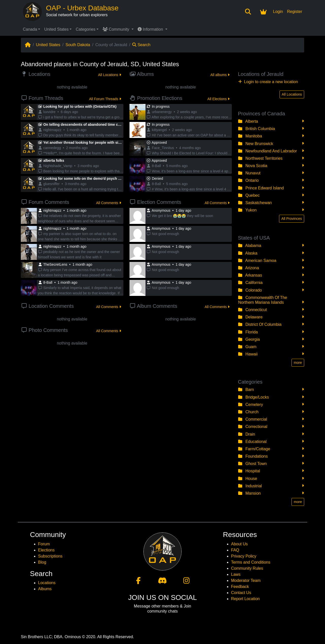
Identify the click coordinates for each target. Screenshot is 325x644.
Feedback (240, 587)
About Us (239, 544)
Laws (236, 574)
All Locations (109, 75)
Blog (42, 562)
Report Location (245, 599)
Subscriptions (50, 556)
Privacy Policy (244, 556)
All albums (220, 75)
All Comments (108, 203)
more (298, 363)
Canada (30, 29)
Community (117, 29)
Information (151, 29)
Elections (46, 550)
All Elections (218, 99)
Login (278, 12)
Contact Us (241, 593)
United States (56, 29)
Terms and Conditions (251, 562)
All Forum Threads (105, 99)
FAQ (235, 550)
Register (295, 12)
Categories (85, 29)
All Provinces (292, 219)
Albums (45, 589)
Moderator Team (246, 580)
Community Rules (247, 568)
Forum (44, 544)
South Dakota (78, 45)
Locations (47, 583)
